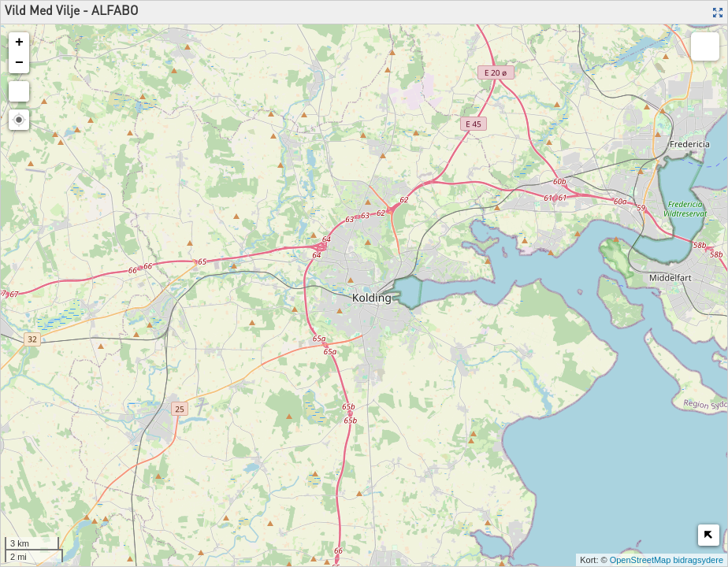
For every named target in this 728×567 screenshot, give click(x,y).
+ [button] (19, 43)
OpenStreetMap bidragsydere (667, 560)
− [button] (19, 63)
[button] (19, 120)
